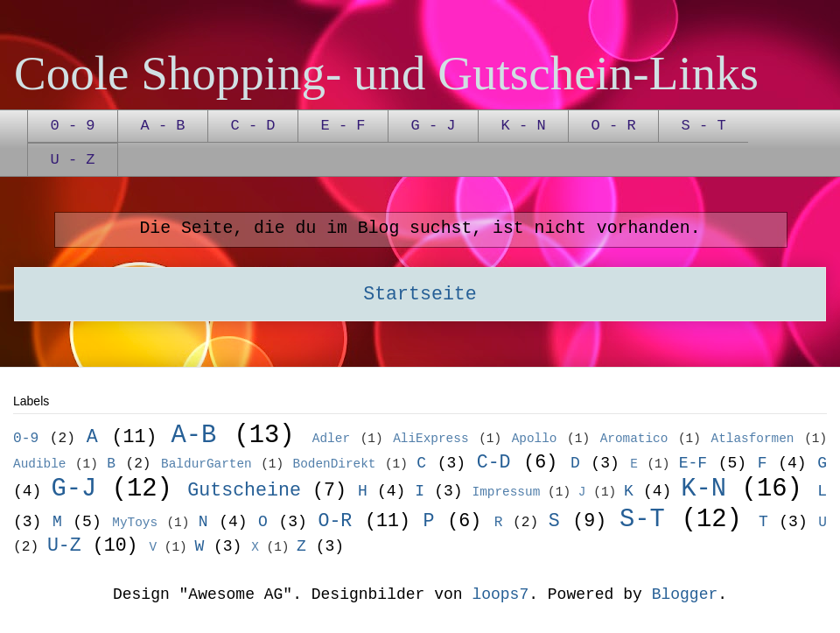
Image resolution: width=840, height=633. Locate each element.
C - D (253, 126)
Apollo (535, 439)
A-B (193, 436)
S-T (642, 520)
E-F (693, 463)
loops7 (500, 594)
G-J (73, 489)
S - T (704, 126)
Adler (331, 439)
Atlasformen (753, 439)
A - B (163, 126)
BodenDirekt (335, 464)
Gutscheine (244, 490)
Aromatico (634, 439)
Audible (39, 464)
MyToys (135, 523)
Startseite (420, 294)
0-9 (26, 439)
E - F (343, 126)
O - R (614, 126)
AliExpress (430, 439)
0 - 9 (73, 126)
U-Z (64, 545)
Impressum (507, 492)
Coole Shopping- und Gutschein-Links (386, 73)
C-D (494, 462)
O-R (335, 521)
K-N (703, 489)
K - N (524, 126)
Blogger (685, 594)
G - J (434, 126)
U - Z (73, 160)
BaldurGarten (206, 464)
